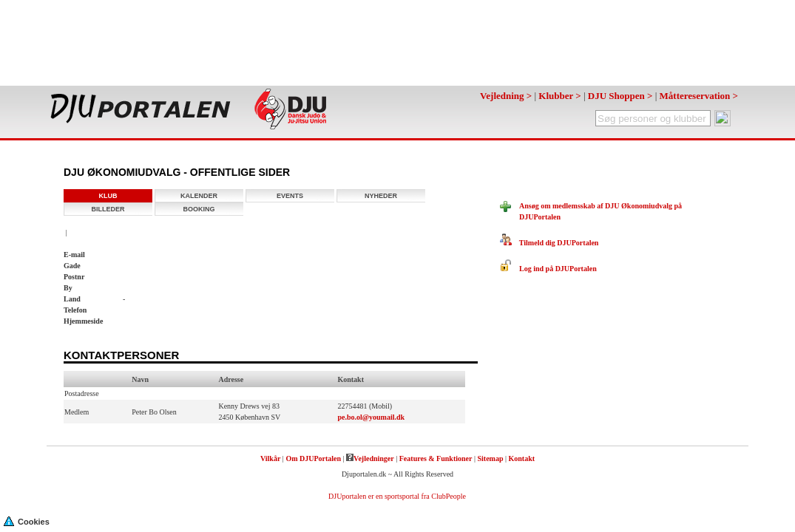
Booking (199, 209)
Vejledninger (370, 458)
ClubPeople (449, 496)
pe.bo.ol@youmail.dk (371, 417)
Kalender (199, 196)
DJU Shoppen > (620, 96)
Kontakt (522, 458)
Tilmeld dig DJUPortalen (549, 243)
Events (290, 196)
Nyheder (381, 196)
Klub (108, 196)
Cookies (27, 521)
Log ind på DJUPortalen (548, 269)
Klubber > (559, 96)
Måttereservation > (699, 96)
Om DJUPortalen (313, 458)
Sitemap (490, 458)
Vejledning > (506, 96)
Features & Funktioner (436, 458)
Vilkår (270, 458)
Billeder (108, 209)
